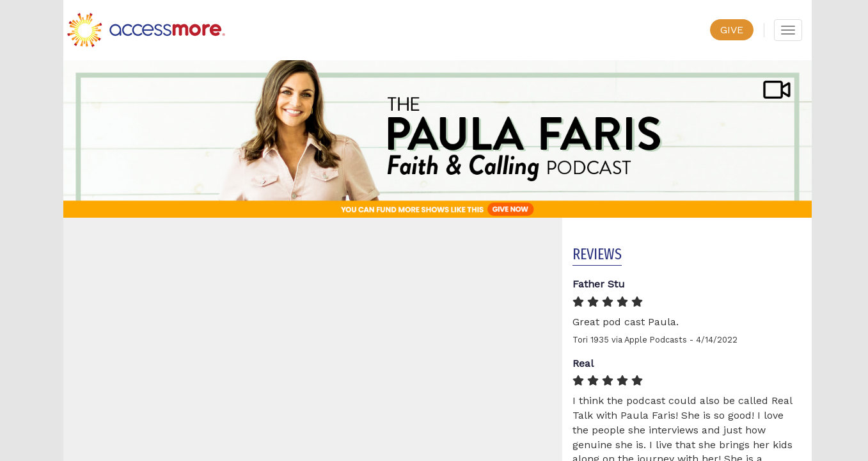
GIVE (732, 30)
